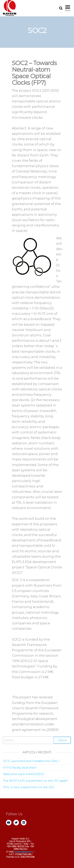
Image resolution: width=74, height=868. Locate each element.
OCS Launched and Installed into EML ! (31, 761)
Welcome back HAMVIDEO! (24, 774)
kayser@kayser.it (23, 852)
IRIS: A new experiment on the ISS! (29, 787)
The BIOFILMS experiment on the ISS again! (35, 781)
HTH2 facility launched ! (20, 767)
